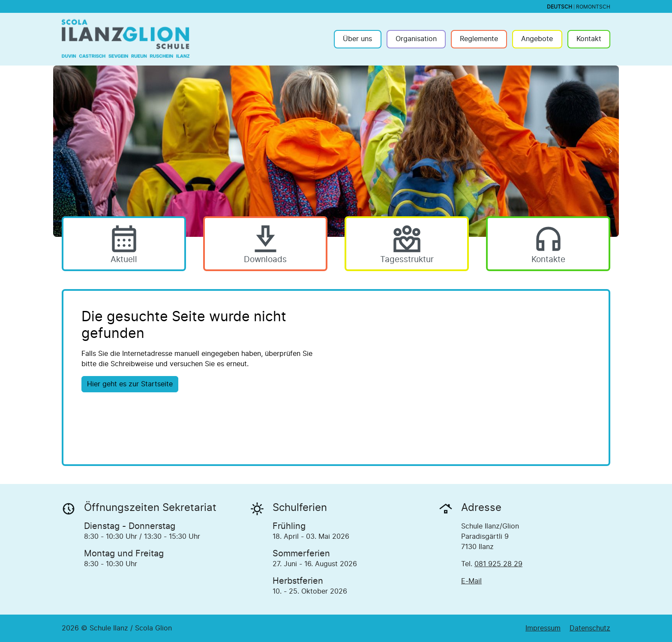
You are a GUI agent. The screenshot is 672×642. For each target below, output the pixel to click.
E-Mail (471, 581)
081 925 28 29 (498, 564)
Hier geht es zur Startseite (130, 384)
